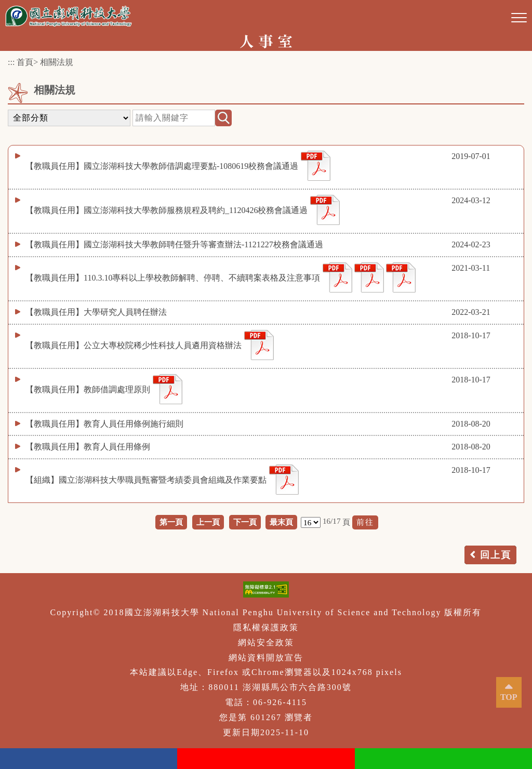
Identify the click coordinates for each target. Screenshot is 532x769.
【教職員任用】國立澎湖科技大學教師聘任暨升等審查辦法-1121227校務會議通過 (174, 244)
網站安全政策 (266, 642)
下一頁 (245, 522)
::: (11, 62)
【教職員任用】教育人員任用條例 (88, 447)
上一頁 (208, 522)
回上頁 (496, 555)
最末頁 (281, 522)
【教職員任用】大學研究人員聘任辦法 (96, 312)
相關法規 (57, 62)
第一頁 (171, 522)
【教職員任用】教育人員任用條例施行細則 (104, 424)
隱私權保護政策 (266, 627)
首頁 (25, 62)
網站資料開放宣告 (266, 658)
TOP (509, 697)
